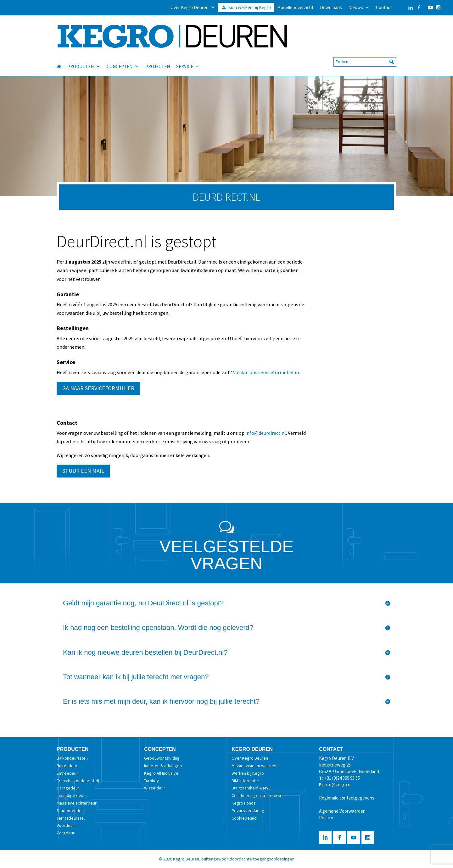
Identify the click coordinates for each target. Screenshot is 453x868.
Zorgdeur (66, 833)
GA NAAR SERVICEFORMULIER (98, 388)
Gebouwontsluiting (162, 758)
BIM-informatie (245, 781)
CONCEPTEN (123, 61)
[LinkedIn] (404, 8)
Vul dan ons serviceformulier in (266, 372)
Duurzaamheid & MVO (252, 788)
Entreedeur (67, 773)
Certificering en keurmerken (258, 795)
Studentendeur (71, 811)
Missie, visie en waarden (254, 766)
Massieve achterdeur (77, 803)
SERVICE (188, 61)
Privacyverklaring (248, 811)
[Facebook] (419, 8)
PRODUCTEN (84, 61)
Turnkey (151, 781)
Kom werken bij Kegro (249, 7)
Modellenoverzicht (295, 7)
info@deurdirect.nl (266, 433)
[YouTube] (429, 8)
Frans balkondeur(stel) (78, 781)
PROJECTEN (158, 61)
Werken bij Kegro (248, 773)
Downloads (331, 7)
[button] (392, 56)
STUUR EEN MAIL (83, 471)
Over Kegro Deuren (193, 8)
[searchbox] (365, 56)
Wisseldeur (155, 788)
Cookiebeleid (244, 818)
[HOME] (62, 61)
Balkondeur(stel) (72, 758)
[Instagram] (438, 8)
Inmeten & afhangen (163, 766)
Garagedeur (68, 788)
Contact (384, 7)
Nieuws (359, 8)
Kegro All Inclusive (161, 773)
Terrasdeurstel (71, 818)
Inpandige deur (71, 795)
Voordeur (65, 825)
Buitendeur (67, 766)
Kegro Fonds (244, 803)
